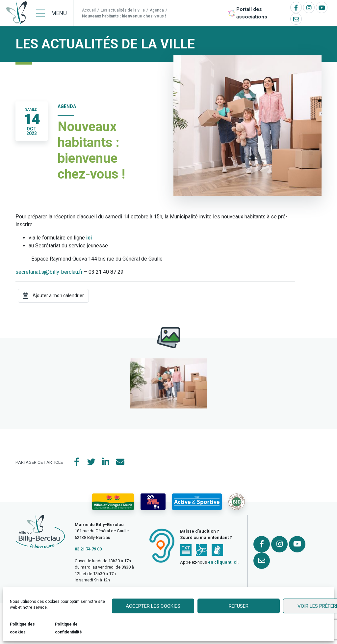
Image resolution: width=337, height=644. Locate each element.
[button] (168, 383)
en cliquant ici (223, 562)
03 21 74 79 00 (88, 549)
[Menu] (52, 13)
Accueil (89, 10)
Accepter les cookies (153, 606)
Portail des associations (252, 13)
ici (89, 238)
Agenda (157, 10)
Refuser (239, 606)
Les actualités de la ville (123, 10)
